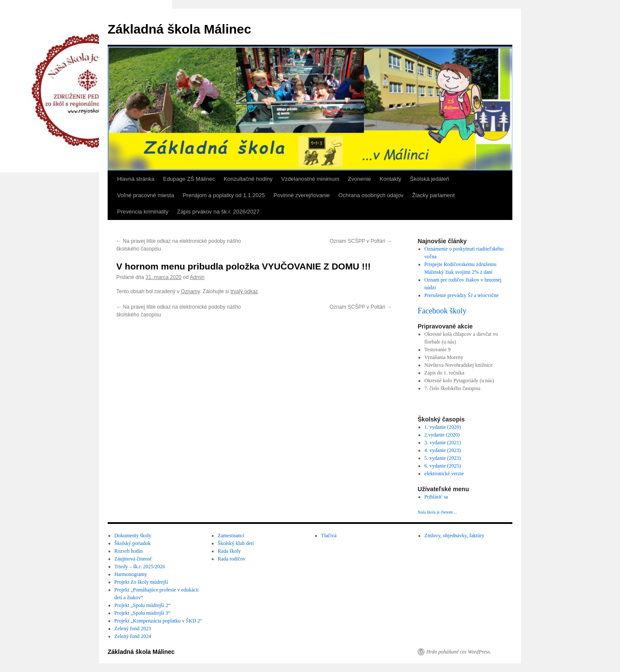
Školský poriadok (133, 543)
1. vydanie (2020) (443, 427)
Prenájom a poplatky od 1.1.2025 (224, 195)
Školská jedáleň (429, 179)
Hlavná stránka (136, 179)
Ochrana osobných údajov (371, 195)
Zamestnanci (231, 536)
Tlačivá (329, 536)
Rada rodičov (232, 559)
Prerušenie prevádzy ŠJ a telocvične (462, 295)
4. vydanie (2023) (443, 450)
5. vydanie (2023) (443, 458)
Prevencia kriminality (143, 212)
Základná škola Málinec (179, 29)
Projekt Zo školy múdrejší (141, 582)
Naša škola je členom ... (437, 512)
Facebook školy (442, 311)
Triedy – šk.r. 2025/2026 (140, 567)
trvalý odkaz (244, 291)
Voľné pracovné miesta (146, 195)
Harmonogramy (131, 574)
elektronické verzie (444, 474)
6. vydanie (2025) (443, 466)
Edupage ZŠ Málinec (189, 179)
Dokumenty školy (133, 536)
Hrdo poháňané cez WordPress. (459, 652)
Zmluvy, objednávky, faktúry (454, 536)
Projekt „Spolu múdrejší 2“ (143, 605)
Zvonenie (359, 179)
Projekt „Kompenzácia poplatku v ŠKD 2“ (158, 621)
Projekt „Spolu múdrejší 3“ (143, 613)
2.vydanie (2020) (442, 435)
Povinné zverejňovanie (302, 195)
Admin (197, 277)
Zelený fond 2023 (133, 629)
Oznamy (190, 291)
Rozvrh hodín (129, 551)
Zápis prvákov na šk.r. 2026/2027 (218, 212)
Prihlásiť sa (436, 497)
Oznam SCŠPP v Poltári (361, 241)
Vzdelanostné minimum (310, 179)
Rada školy (229, 551)
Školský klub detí (236, 543)
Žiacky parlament (433, 195)
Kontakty (391, 179)
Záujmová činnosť (133, 559)
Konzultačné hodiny (248, 179)
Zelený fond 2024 (133, 636)
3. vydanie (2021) (443, 443)
